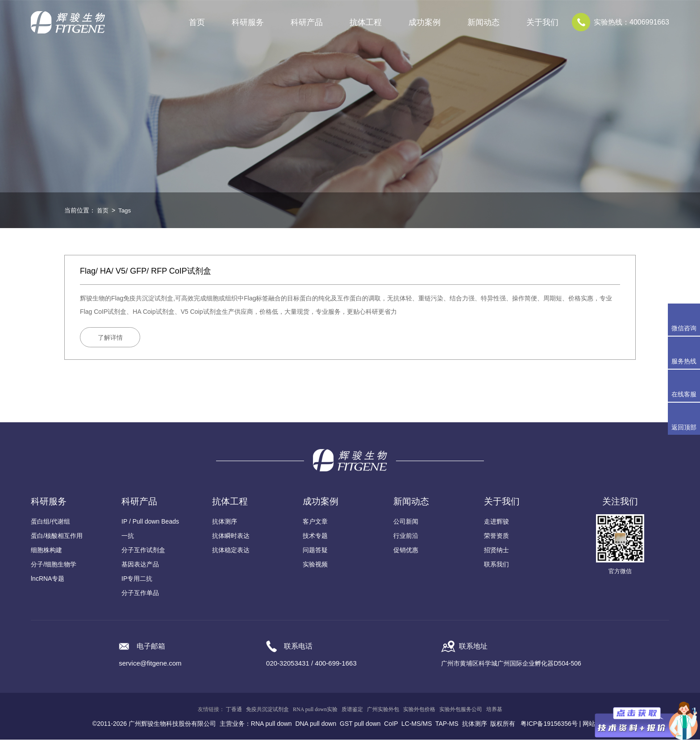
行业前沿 (406, 537)
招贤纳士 (496, 551)
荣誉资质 (496, 537)
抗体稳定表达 (231, 551)
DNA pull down (316, 725)
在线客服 (684, 394)
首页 (197, 22)
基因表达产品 (140, 566)
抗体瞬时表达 (231, 537)
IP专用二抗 (137, 580)
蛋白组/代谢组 (50, 523)
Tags (126, 210)
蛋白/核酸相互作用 (57, 537)
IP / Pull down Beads (150, 523)
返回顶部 (684, 427)
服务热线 (686, 353)
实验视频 (315, 566)
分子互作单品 (140, 594)
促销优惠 (406, 551)
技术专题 (315, 537)
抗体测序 (225, 523)
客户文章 (315, 523)
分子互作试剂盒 (143, 551)
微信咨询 (684, 328)
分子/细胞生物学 (54, 566)
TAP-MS (447, 725)
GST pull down (360, 725)
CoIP (391, 725)
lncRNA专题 (48, 580)
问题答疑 (315, 551)
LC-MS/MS (417, 725)
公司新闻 (406, 523)
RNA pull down (271, 725)
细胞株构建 (46, 551)
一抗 (128, 537)
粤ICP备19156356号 (549, 725)
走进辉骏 (496, 523)
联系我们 (496, 566)
